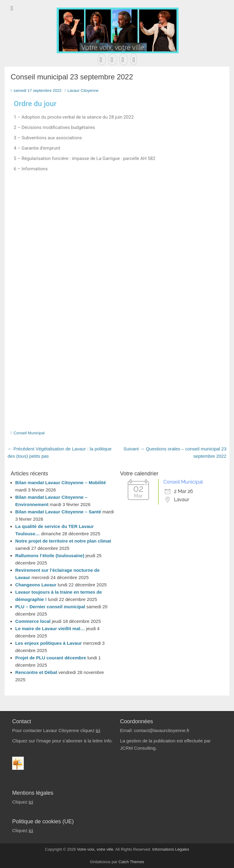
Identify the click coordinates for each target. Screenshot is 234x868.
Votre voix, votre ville (95, 849)
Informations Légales (171, 849)
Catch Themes (131, 862)
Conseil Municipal (29, 433)
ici (98, 730)
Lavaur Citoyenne (83, 90)
